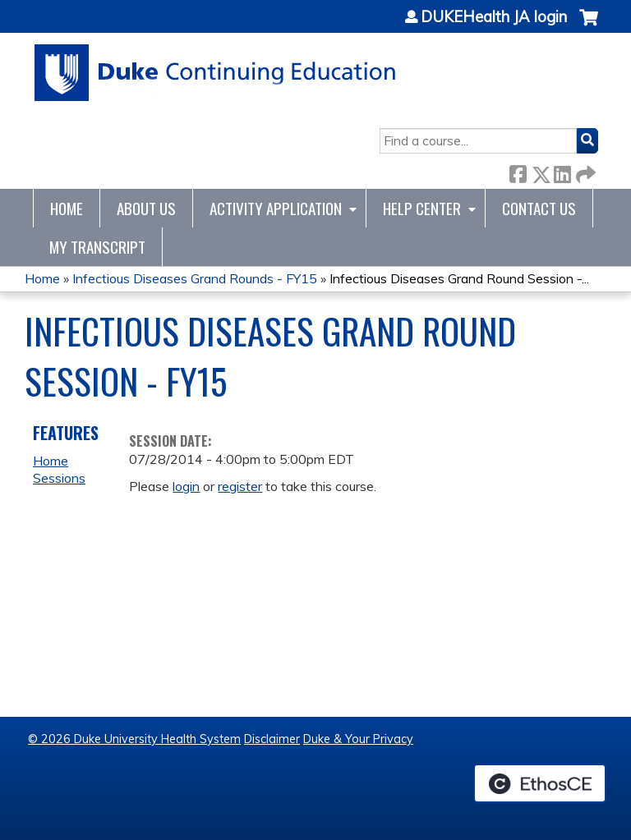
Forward (584, 171)
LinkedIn (562, 171)
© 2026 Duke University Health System (134, 739)
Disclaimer (272, 739)
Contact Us (539, 208)
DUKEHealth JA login (494, 17)
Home (67, 208)
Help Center (422, 208)
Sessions (59, 478)
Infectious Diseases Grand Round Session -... (459, 278)
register (240, 486)
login (186, 486)
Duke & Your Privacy (358, 739)
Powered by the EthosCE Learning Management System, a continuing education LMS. (540, 783)
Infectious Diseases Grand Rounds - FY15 (195, 278)
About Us (146, 208)
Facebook (518, 171)
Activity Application (276, 208)
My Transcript (97, 247)
